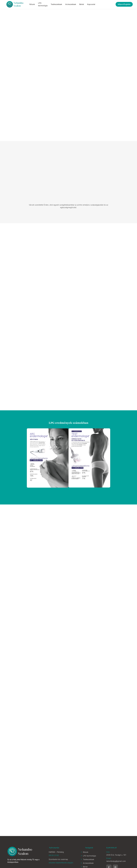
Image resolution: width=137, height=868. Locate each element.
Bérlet (82, 4)
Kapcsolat (91, 4)
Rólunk (32, 4)
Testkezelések (56, 4)
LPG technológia (43, 4)
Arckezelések (71, 4)
